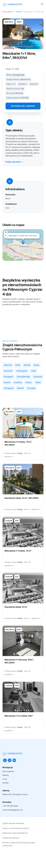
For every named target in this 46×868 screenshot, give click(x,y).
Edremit (20, 388)
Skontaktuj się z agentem (23, 106)
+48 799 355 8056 (10, 806)
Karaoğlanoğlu (19, 75)
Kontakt (5, 783)
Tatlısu (38, 382)
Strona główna (8, 12)
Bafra (18, 365)
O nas (5, 779)
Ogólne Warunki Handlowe (13, 823)
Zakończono (25, 79)
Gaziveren (8, 371)
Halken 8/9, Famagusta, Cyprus (15, 794)
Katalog (19, 12)
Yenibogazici (22, 371)
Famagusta (9, 388)
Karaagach (9, 377)
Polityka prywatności (11, 838)
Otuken (28, 382)
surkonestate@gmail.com (13, 810)
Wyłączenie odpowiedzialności (15, 833)
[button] (23, 243)
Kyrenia (7, 382)
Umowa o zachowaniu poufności (16, 828)
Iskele (33, 371)
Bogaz (37, 365)
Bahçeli (27, 365)
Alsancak (8, 365)
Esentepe (31, 388)
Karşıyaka (38, 377)
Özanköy (18, 382)
